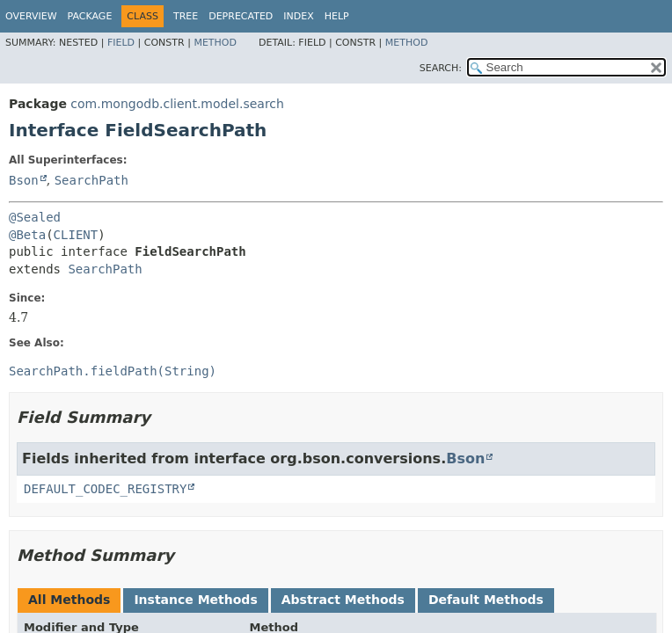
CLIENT (76, 235)
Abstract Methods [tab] (343, 600)
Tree (186, 16)
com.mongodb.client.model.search (177, 104)
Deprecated (241, 16)
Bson (24, 180)
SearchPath (91, 180)
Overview (31, 16)
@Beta (27, 235)
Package (90, 16)
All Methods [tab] (69, 600)
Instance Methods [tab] (195, 600)
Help (337, 16)
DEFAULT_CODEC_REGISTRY (105, 489)
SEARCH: (441, 68)
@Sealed (35, 217)
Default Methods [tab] (486, 600)
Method (215, 43)
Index (298, 16)
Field (121, 43)
